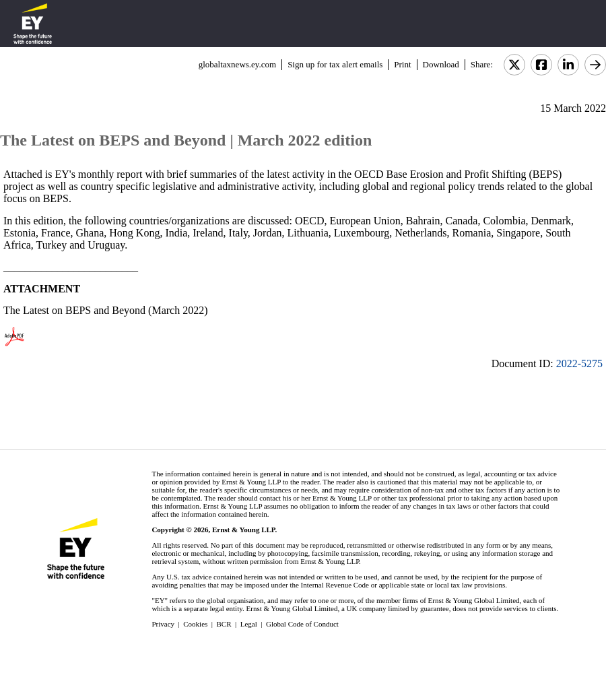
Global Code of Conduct (302, 624)
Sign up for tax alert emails (335, 64)
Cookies (195, 624)
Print (402, 64)
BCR (224, 624)
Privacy (163, 624)
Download (441, 64)
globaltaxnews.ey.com (237, 64)
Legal (249, 624)
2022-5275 (579, 363)
